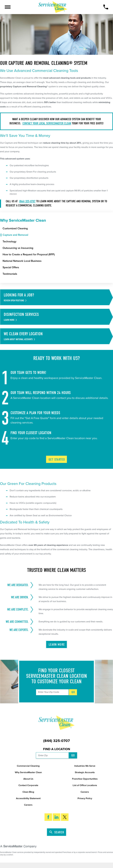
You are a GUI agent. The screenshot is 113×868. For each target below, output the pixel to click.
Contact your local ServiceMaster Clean (47, 123)
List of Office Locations (85, 785)
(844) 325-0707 (27, 201)
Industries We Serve (85, 766)
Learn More (57, 645)
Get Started (57, 460)
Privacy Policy (85, 798)
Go (73, 692)
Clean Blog (28, 792)
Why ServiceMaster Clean (28, 772)
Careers (85, 792)
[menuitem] (58, 229)
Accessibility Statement (28, 798)
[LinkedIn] (56, 817)
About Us (28, 779)
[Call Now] (106, 7)
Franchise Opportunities (85, 779)
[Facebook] (48, 817)
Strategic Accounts (85, 772)
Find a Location (57, 749)
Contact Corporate (28, 785)
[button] (8, 7)
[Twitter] (65, 817)
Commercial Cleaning (28, 766)
